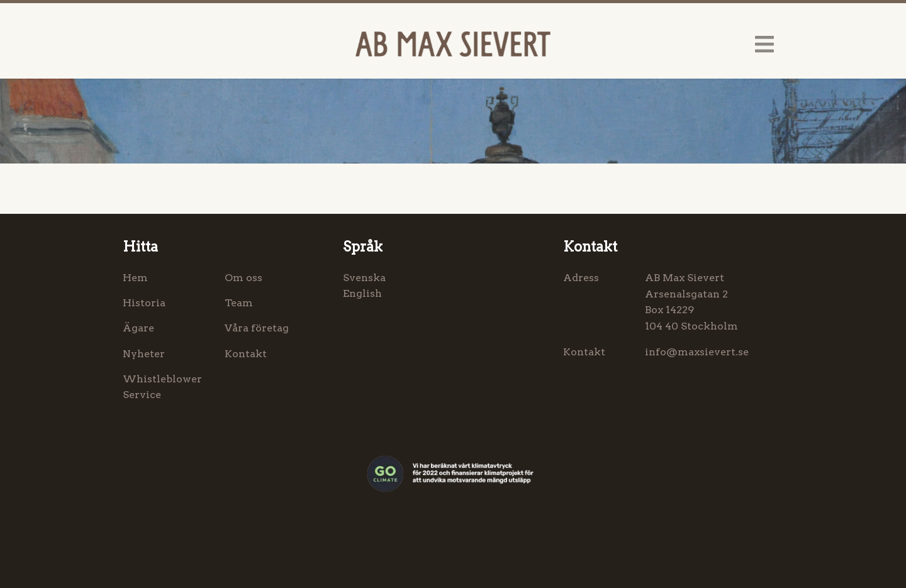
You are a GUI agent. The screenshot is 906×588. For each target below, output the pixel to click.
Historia (144, 303)
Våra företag (257, 328)
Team (239, 303)
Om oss (243, 278)
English (362, 293)
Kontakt (246, 354)
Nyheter (144, 354)
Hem (135, 278)
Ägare (138, 328)
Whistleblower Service (162, 387)
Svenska (364, 278)
